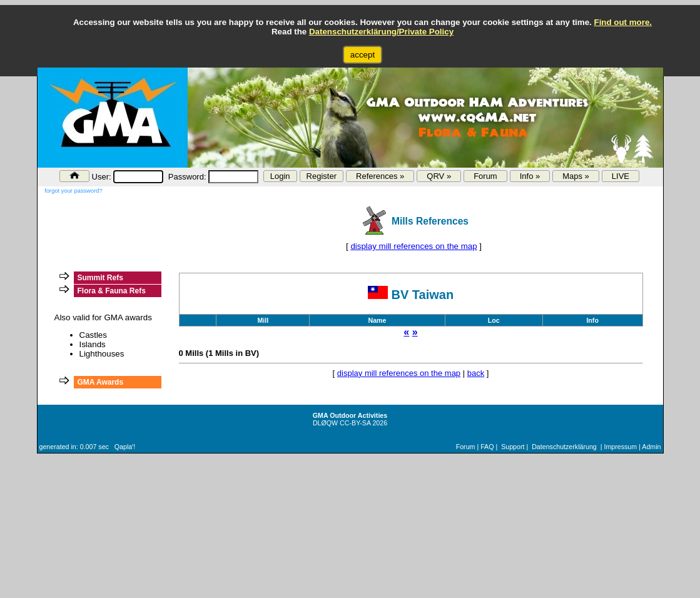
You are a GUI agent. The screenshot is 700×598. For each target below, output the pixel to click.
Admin (651, 447)
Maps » (576, 176)
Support (513, 447)
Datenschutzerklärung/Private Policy (381, 32)
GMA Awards (101, 382)
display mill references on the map (413, 246)
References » (380, 176)
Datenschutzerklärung (564, 447)
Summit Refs (100, 278)
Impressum (620, 447)
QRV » (439, 176)
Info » (530, 176)
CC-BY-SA (355, 423)
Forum (485, 176)
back (476, 373)
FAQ (487, 447)
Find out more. (623, 22)
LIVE (621, 176)
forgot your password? (73, 191)
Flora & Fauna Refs (112, 291)
